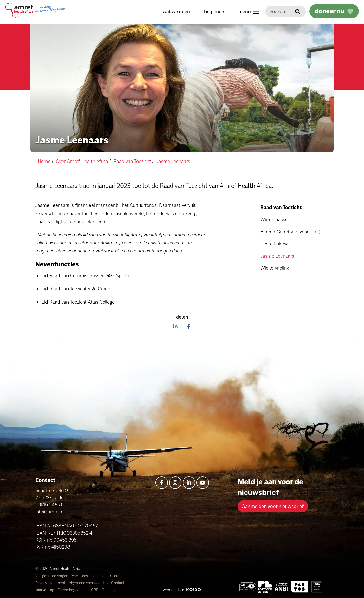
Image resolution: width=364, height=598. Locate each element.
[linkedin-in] (189, 483)
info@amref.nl (50, 512)
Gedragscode (112, 590)
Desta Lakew (274, 244)
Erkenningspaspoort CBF (78, 590)
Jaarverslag (45, 590)
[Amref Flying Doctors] (265, 587)
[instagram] (175, 483)
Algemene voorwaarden (89, 583)
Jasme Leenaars (277, 256)
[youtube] (203, 483)
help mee (214, 11)
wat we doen (176, 11)
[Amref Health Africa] (248, 587)
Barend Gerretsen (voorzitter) (290, 232)
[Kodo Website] (193, 590)
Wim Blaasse (274, 219)
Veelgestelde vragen (52, 576)
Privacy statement (51, 583)
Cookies (117, 576)
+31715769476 (50, 504)
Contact (118, 583)
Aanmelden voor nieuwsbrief (273, 506)
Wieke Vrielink (275, 268)
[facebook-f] (162, 483)
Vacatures (80, 576)
